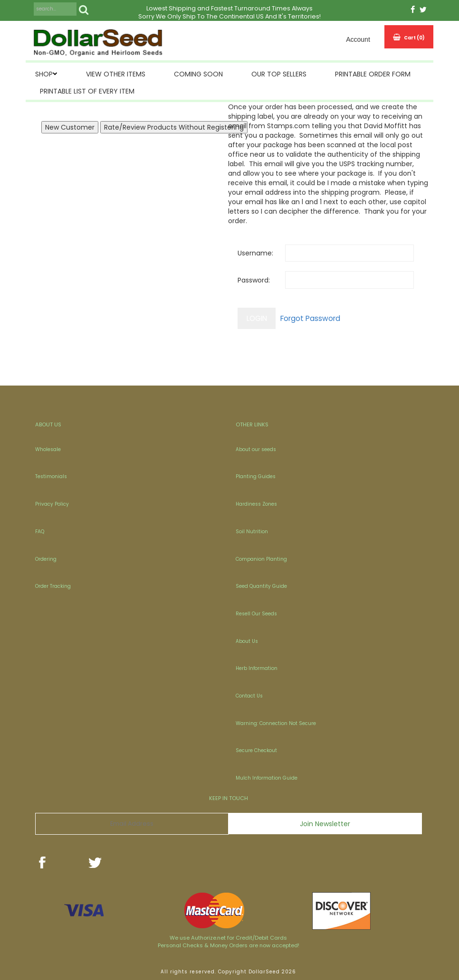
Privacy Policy (52, 504)
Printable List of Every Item (87, 91)
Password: (254, 280)
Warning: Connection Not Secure (276, 723)
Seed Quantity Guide (261, 586)
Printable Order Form (373, 74)
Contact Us (249, 696)
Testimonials (51, 476)
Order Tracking (53, 586)
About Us (247, 641)
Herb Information (257, 668)
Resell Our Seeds (256, 614)
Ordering (46, 559)
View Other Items (116, 74)
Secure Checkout (256, 750)
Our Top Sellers (279, 74)
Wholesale (48, 449)
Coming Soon (198, 74)
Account (358, 39)
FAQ (40, 532)
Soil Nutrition (252, 532)
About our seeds (256, 449)
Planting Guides (256, 476)
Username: (255, 253)
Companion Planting (261, 559)
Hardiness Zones (256, 504)
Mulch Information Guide (267, 778)
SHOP (44, 74)
